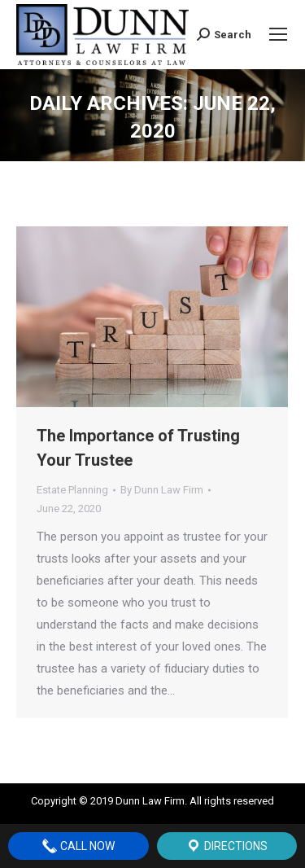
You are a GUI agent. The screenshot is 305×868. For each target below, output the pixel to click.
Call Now (78, 846)
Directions (227, 846)
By (162, 490)
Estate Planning (72, 490)
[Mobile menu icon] (278, 34)
